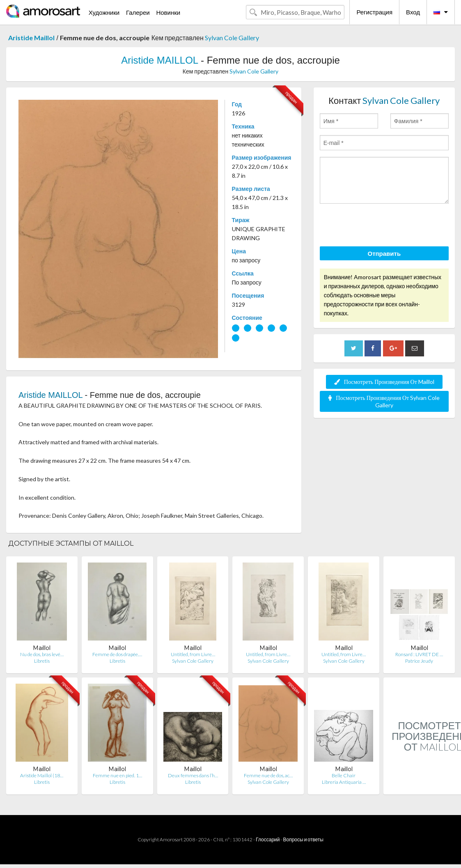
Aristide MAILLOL (159, 60)
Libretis (42, 661)
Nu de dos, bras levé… (42, 654)
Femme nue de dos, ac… (268, 775)
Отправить (384, 253)
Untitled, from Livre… (193, 654)
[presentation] (382, 226)
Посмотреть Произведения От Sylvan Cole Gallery (384, 401)
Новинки (168, 12)
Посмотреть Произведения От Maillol (384, 382)
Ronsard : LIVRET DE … (419, 654)
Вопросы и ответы (303, 839)
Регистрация (374, 12)
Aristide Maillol (31, 38)
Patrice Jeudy (419, 661)
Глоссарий (268, 839)
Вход (413, 12)
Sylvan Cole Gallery (232, 38)
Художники (104, 12)
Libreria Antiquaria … (344, 782)
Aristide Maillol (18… (42, 775)
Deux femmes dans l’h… (193, 775)
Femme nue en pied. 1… (117, 775)
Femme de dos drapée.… (117, 654)
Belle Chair (344, 775)
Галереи (138, 12)
